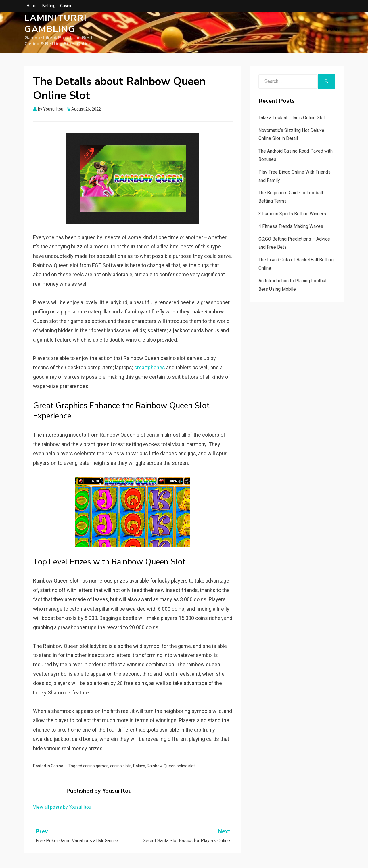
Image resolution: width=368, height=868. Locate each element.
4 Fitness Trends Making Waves (291, 229)
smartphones (150, 370)
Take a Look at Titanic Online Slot (292, 120)
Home (32, 6)
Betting (49, 6)
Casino (66, 6)
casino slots (121, 768)
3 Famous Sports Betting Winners (292, 216)
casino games (96, 768)
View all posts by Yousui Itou (62, 809)
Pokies (139, 768)
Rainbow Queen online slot (171, 768)
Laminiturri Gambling (56, 27)
